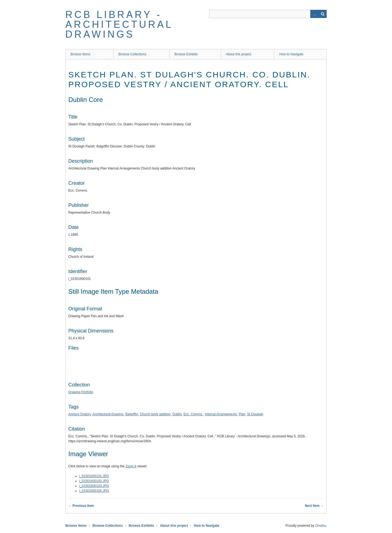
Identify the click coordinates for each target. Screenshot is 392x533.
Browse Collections (132, 54)
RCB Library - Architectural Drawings (119, 24)
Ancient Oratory (79, 414)
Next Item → (314, 506)
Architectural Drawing (108, 414)
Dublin (177, 414)
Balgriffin (131, 414)
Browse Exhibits (186, 54)
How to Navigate (291, 54)
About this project (239, 54)
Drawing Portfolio (81, 392)
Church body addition (155, 414)
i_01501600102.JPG (94, 481)
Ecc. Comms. (193, 414)
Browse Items (80, 54)
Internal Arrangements (221, 414)
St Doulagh (255, 414)
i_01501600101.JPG (94, 476)
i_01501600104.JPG (94, 491)
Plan (242, 414)
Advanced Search (314, 14)
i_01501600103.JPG (94, 486)
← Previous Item (81, 506)
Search (323, 14)
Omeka (321, 526)
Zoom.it (131, 466)
